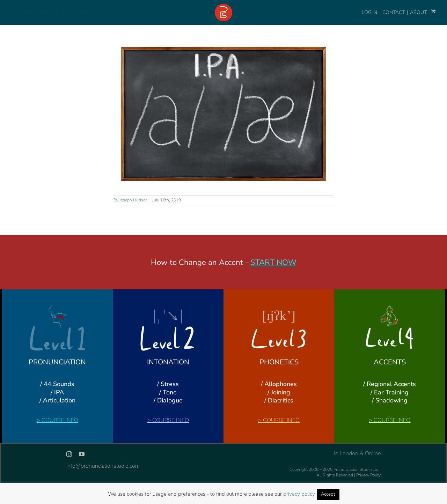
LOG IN (369, 12)
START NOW (273, 262)
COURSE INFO (60, 420)
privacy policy (299, 494)
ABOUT (419, 12)
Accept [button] (328, 494)
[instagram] (69, 454)
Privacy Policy (368, 475)
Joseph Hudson (134, 200)
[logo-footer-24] (223, 7)
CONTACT (394, 12)
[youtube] (82, 454)
